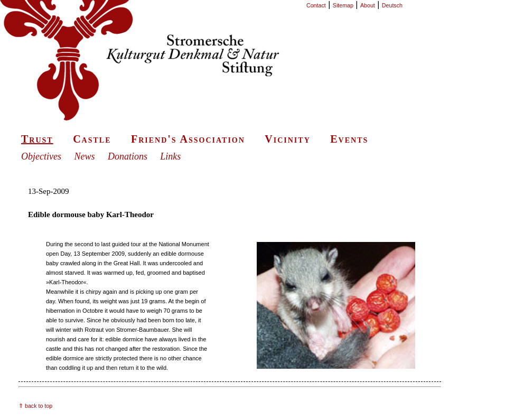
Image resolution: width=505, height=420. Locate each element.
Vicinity (287, 139)
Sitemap (343, 5)
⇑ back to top (35, 406)
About (368, 5)
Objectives (41, 156)
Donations (128, 156)
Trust (37, 139)
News (84, 156)
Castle (92, 139)
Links (170, 156)
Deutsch (392, 5)
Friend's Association (188, 139)
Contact (316, 5)
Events (349, 139)
